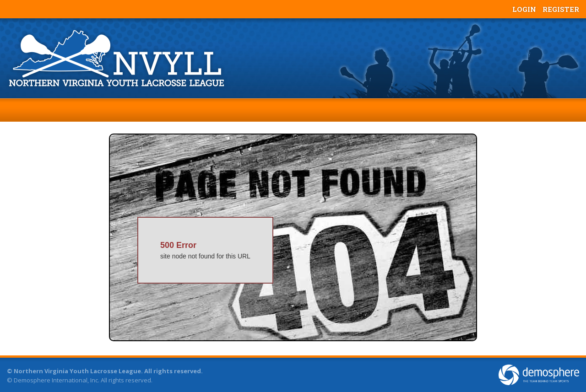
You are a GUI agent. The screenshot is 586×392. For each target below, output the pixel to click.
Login (524, 9)
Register (561, 9)
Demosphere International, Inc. (57, 380)
